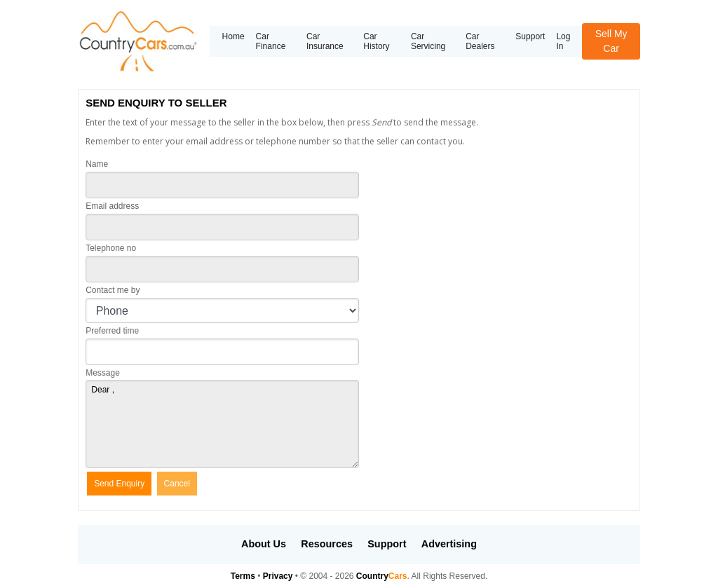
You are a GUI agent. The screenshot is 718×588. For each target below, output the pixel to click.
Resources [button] (327, 544)
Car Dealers (480, 41)
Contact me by (113, 290)
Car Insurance (325, 41)
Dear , (222, 424)
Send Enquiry (119, 484)
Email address (112, 206)
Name (97, 164)
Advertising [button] (449, 544)
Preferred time (112, 331)
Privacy (278, 576)
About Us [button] (264, 544)
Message (103, 373)
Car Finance (271, 41)
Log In (563, 41)
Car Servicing (428, 41)
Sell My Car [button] (611, 41)
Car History (376, 41)
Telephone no (111, 248)
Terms (243, 576)
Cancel (177, 484)
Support (530, 36)
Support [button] (387, 544)
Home (233, 36)
